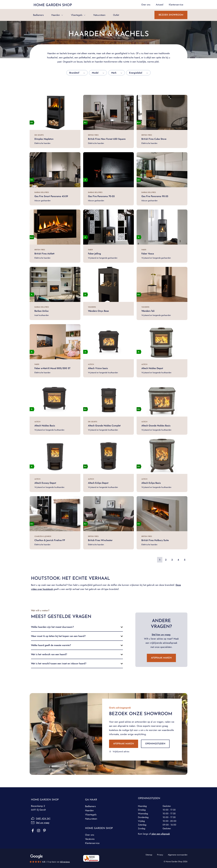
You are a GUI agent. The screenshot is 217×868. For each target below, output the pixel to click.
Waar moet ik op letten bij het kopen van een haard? (58, 636)
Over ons (90, 835)
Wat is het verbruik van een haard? (49, 654)
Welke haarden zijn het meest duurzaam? (52, 627)
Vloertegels (77, 15)
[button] (77, 627)
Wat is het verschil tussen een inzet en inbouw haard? (59, 663)
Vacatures (90, 839)
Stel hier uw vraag (161, 635)
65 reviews (65, 862)
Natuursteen (99, 15)
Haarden (56, 15)
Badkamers (38, 15)
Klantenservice (92, 843)
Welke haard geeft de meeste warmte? (51, 645)
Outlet (116, 15)
